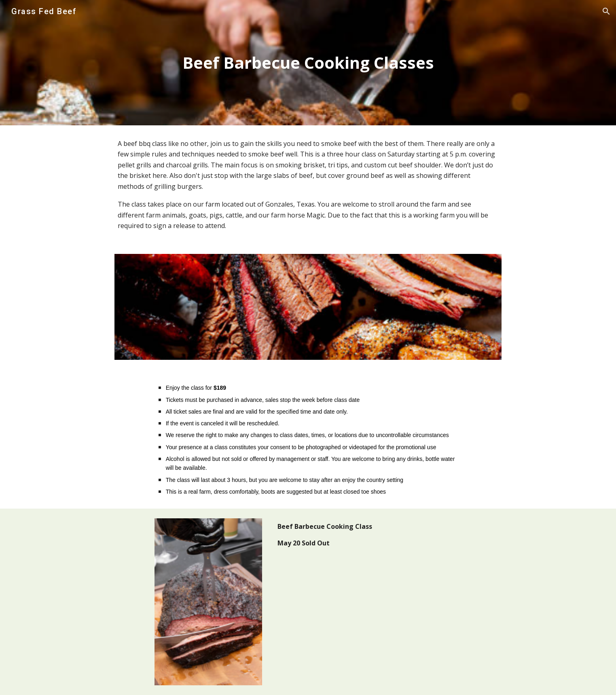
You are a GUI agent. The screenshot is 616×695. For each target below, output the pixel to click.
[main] (308, 63)
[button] (606, 11)
